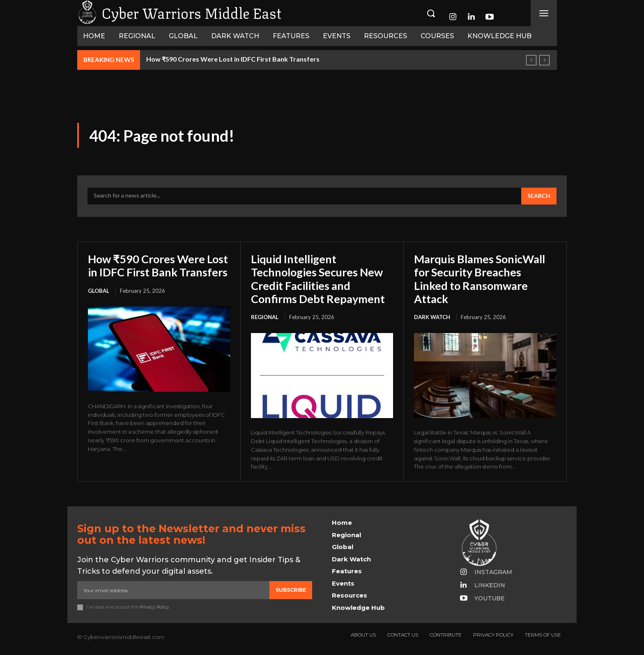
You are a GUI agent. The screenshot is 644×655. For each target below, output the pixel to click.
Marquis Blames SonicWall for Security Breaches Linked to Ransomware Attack (483, 279)
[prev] (531, 60)
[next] (544, 60)
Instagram (493, 572)
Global (99, 304)
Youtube (490, 598)
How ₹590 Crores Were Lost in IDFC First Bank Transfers (233, 59)
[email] (173, 590)
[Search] (539, 196)
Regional (265, 317)
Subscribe (291, 590)
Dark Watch (432, 317)
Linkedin (490, 585)
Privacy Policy (154, 607)
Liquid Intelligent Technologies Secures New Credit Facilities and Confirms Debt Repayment (320, 279)
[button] (431, 13)
